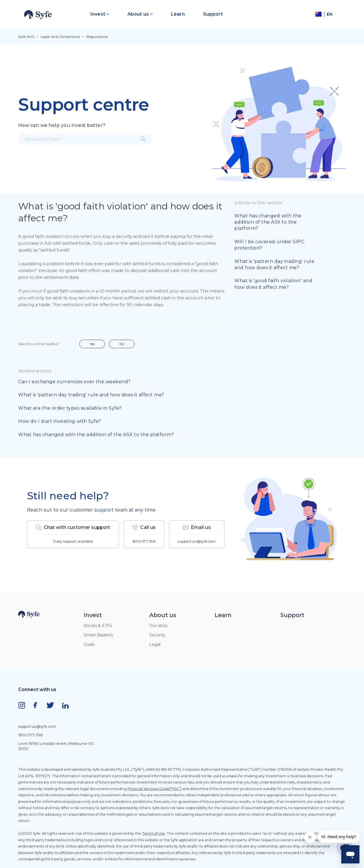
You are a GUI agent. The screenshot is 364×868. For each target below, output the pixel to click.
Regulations (97, 37)
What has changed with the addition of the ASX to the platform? (96, 435)
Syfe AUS (26, 37)
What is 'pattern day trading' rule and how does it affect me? (91, 395)
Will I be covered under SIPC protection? (269, 245)
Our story (159, 626)
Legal (155, 644)
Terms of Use (153, 833)
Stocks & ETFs (98, 626)
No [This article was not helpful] (122, 344)
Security (157, 635)
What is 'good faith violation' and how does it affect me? (273, 284)
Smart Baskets (98, 635)
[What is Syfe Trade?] (85, 139)
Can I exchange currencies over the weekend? (75, 382)
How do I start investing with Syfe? (60, 421)
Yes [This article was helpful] (92, 344)
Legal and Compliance (60, 37)
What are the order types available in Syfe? (70, 408)
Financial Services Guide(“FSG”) (155, 789)
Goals (89, 644)
